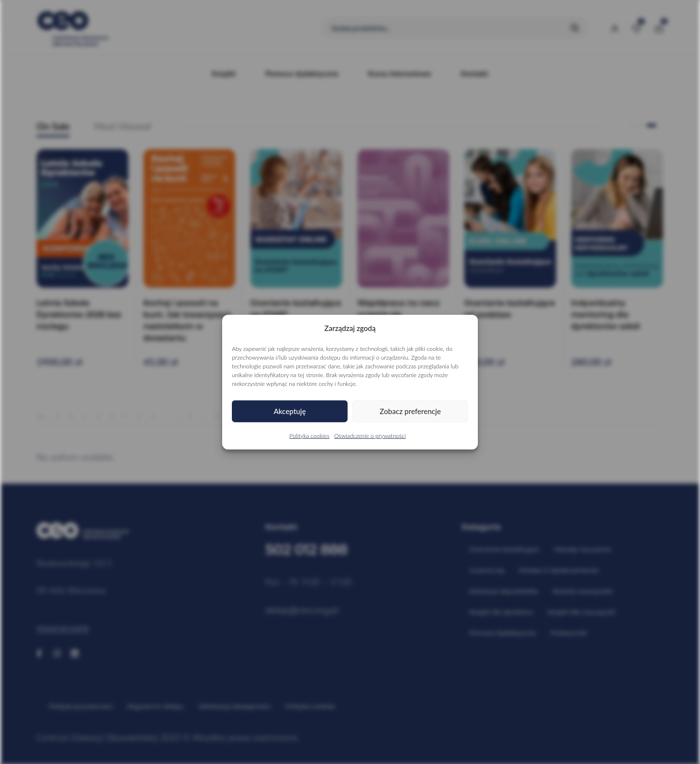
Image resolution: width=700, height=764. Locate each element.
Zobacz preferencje (410, 411)
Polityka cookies (309, 435)
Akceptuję (290, 411)
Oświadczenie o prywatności (370, 435)
